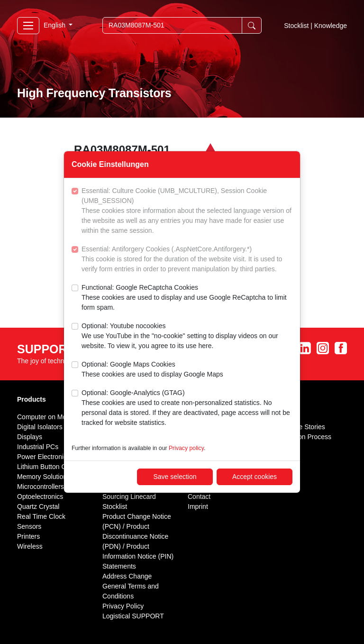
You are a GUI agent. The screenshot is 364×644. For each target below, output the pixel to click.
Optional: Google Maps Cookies (152, 370)
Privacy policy (186, 448)
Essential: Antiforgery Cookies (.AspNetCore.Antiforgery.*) (187, 260)
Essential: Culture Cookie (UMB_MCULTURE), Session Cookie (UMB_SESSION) (187, 211)
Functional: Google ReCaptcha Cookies (187, 298)
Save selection (175, 477)
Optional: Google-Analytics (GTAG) (187, 408)
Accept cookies (255, 477)
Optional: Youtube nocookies (187, 336)
